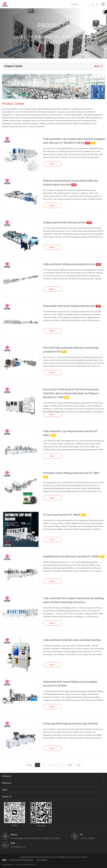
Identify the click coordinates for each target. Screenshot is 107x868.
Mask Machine (8, 864)
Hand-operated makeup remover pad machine (70, 726)
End (79, 765)
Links (4, 860)
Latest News (42, 860)
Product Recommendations (21, 860)
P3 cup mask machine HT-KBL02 (62, 517)
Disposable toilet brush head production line (69, 309)
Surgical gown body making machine (65, 225)
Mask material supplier (26, 864)
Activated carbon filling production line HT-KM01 (71, 476)
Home (29, 765)
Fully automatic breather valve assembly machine (72, 643)
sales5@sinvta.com (18, 847)
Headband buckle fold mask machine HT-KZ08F (71, 559)
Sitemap (77, 857)
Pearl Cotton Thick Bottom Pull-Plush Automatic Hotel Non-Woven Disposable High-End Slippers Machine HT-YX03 (71, 396)
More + (53, 166)
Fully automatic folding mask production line (69, 267)
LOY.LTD (84, 857)
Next (70, 765)
